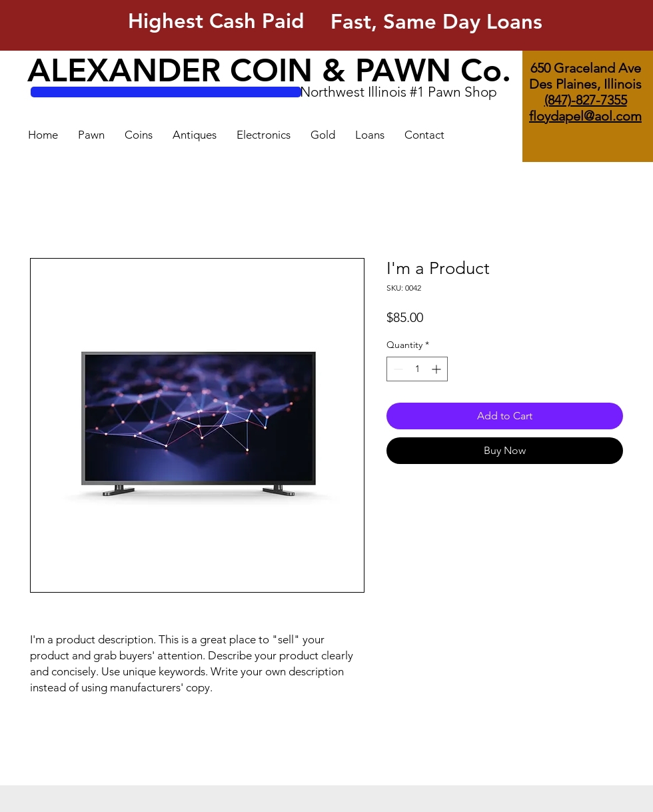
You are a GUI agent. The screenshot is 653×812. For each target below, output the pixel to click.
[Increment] (437, 369)
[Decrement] (397, 369)
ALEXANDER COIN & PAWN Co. (269, 70)
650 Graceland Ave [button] (586, 68)
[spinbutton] (417, 369)
